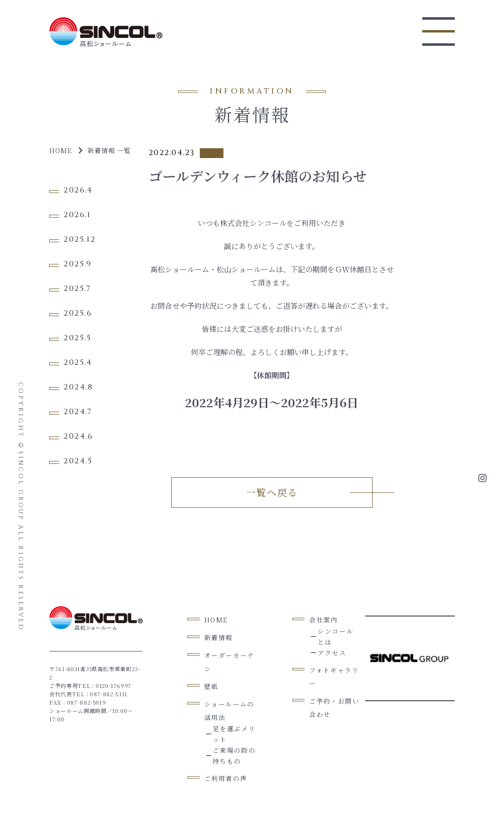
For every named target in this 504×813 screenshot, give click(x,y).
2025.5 (78, 338)
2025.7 (77, 289)
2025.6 (78, 313)
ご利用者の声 (226, 778)
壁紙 (211, 686)
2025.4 (78, 362)
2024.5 (78, 461)
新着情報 (219, 637)
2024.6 (78, 436)
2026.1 (77, 215)
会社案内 (323, 619)
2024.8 (78, 387)
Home (61, 150)
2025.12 (79, 239)
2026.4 (78, 190)
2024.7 (78, 412)
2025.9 (78, 264)
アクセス (332, 652)
